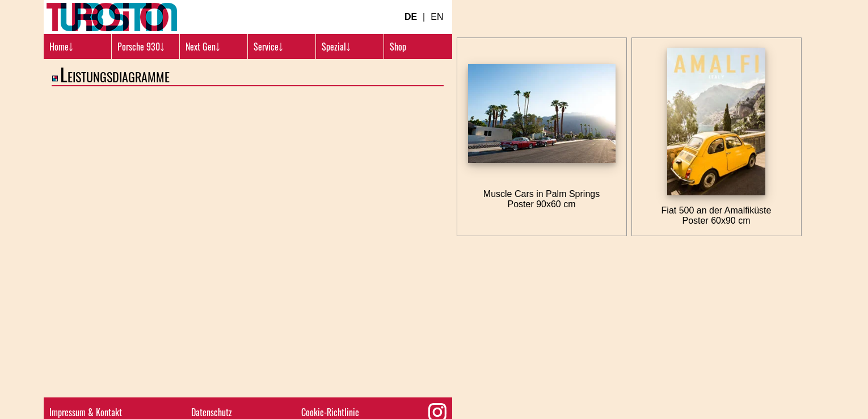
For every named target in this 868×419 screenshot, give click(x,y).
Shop (398, 47)
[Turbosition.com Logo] (112, 17)
